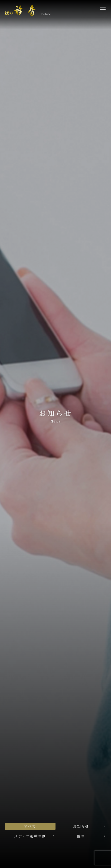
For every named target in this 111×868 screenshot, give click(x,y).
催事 (81, 836)
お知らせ (81, 826)
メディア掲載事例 (30, 836)
